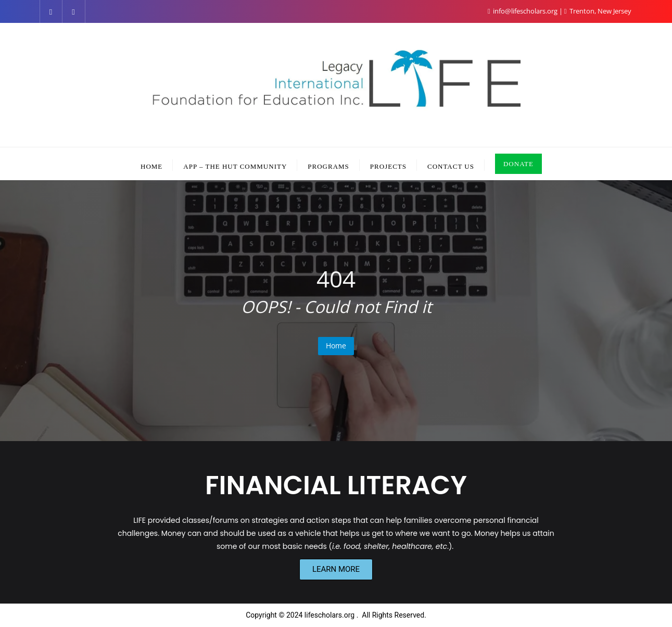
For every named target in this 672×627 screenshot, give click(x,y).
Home (336, 346)
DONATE (518, 164)
